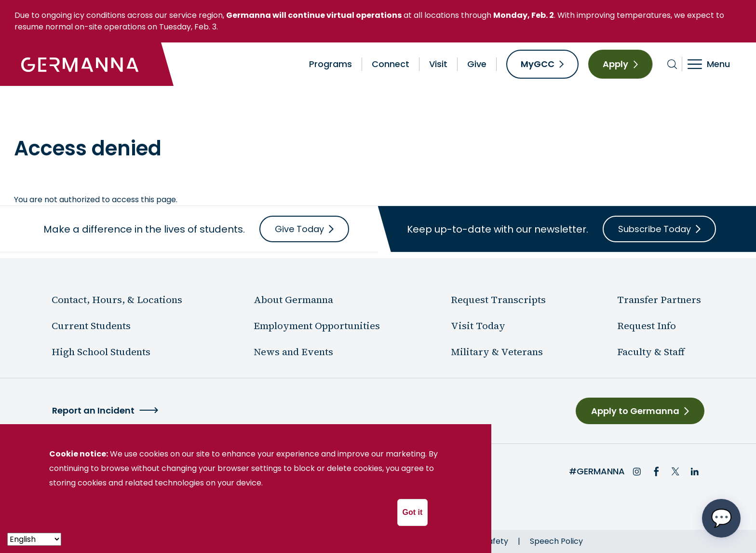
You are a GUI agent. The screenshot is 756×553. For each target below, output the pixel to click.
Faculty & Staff (651, 352)
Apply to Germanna (635, 411)
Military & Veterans (497, 352)
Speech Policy (556, 541)
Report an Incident (93, 410)
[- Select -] (34, 539)
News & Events (151, 114)
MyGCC (538, 64)
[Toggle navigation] (715, 64)
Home (25, 114)
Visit (438, 64)
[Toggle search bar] (672, 64)
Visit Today (478, 326)
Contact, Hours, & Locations (117, 300)
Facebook (656, 471)
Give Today (299, 229)
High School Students (101, 352)
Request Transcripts (498, 300)
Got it (413, 512)
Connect (391, 64)
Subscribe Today (655, 229)
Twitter (675, 471)
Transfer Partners (659, 300)
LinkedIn (695, 471)
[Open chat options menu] (721, 518)
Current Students (91, 326)
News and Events (293, 352)
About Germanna (80, 114)
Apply (615, 64)
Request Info (647, 326)
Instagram (637, 471)
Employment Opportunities (317, 326)
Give (477, 64)
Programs (331, 64)
